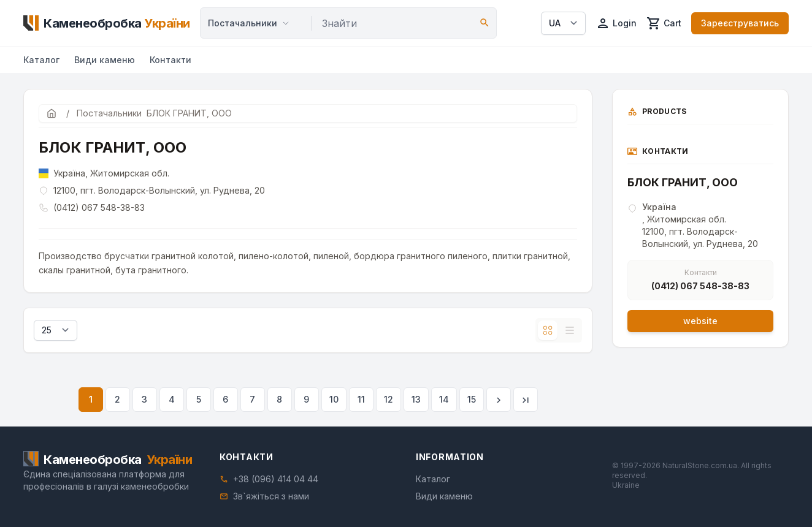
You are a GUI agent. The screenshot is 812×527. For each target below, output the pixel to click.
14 (444, 399)
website (700, 321)
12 (389, 399)
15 (472, 399)
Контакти (170, 60)
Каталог (41, 60)
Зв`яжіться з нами (271, 496)
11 (361, 399)
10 (334, 399)
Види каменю (105, 60)
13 (416, 399)
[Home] (107, 23)
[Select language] (563, 23)
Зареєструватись (740, 23)
